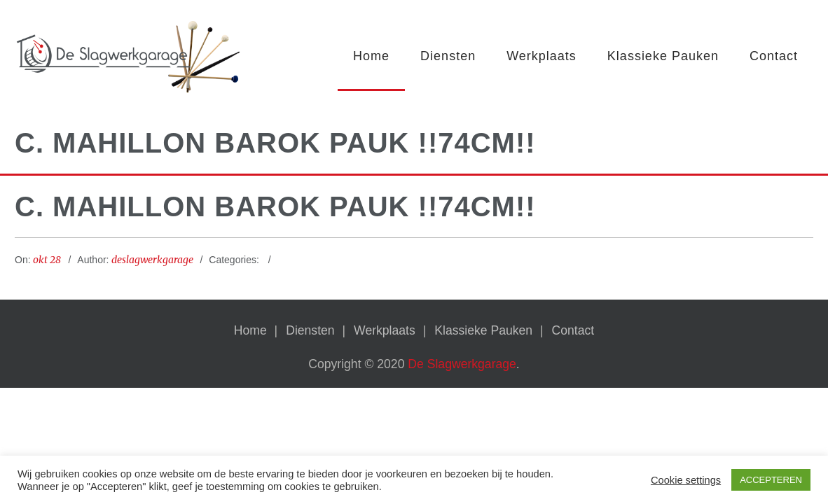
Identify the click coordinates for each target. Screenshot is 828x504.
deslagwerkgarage (152, 261)
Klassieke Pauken (663, 56)
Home (371, 56)
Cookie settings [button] (686, 480)
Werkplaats (541, 56)
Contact (774, 56)
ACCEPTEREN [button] (771, 480)
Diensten (448, 56)
